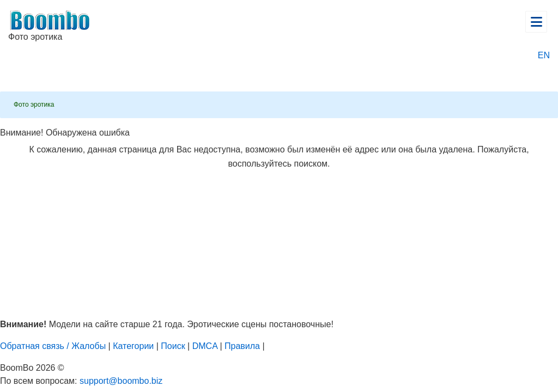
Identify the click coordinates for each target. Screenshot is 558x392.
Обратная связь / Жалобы (53, 346)
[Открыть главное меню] (536, 22)
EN (544, 55)
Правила (242, 346)
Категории (133, 346)
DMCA (205, 346)
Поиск (173, 346)
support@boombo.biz (121, 381)
